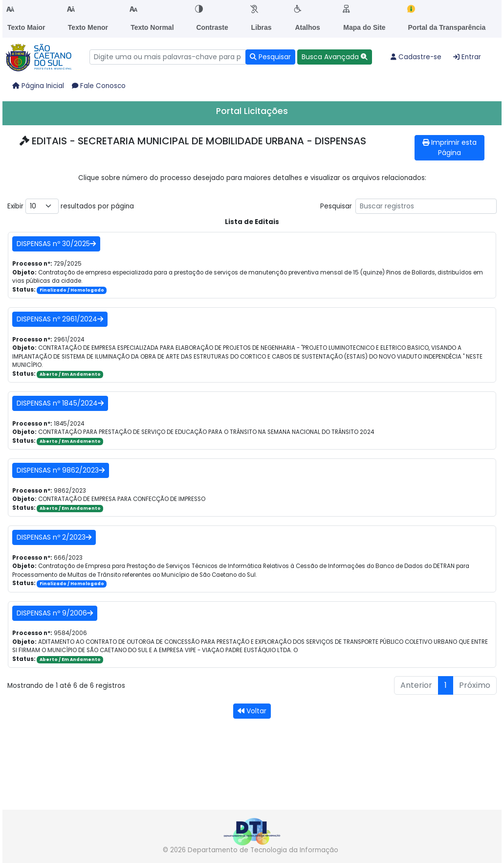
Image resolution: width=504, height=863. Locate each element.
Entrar (467, 57)
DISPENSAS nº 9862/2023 (61, 470)
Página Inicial (38, 86)
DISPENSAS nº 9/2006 (55, 613)
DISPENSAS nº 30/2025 (56, 244)
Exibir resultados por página (71, 206)
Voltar (252, 711)
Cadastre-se (416, 57)
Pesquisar (408, 206)
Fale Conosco (99, 86)
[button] (335, 57)
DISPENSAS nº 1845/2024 (60, 403)
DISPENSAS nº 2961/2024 (60, 319)
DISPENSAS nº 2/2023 (54, 537)
